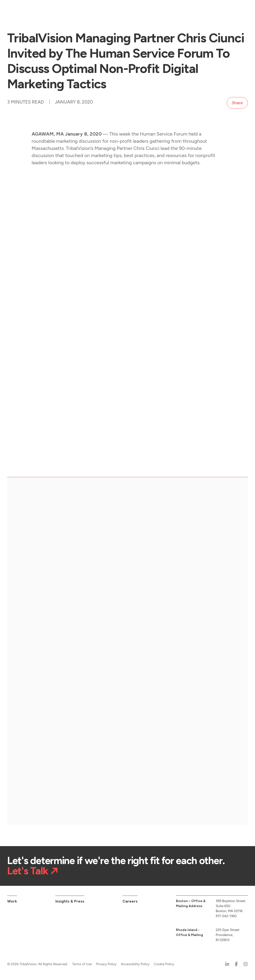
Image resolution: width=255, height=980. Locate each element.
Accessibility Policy (135, 964)
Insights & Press (70, 901)
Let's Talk (28, 871)
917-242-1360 (226, 916)
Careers (130, 901)
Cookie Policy (164, 964)
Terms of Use (82, 964)
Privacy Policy (106, 964)
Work (12, 901)
